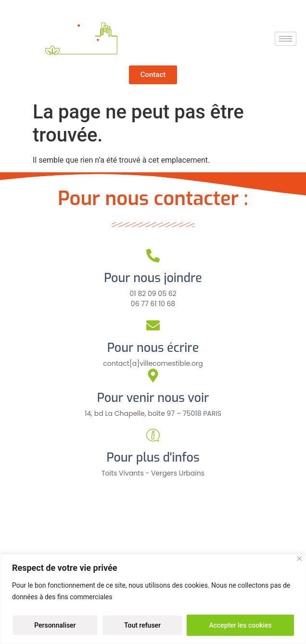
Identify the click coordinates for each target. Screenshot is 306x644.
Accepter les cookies (240, 625)
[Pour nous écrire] (153, 325)
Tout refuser (142, 625)
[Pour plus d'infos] (153, 435)
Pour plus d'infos (153, 457)
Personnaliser (55, 625)
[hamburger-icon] (286, 39)
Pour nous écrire (153, 348)
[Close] (300, 559)
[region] (153, 599)
